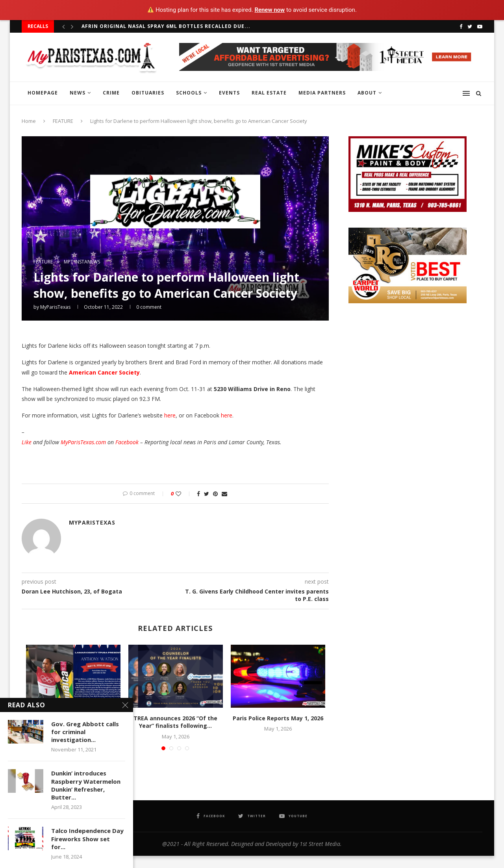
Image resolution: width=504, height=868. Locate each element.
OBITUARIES (148, 93)
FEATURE (63, 121)
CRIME (111, 93)
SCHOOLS (189, 93)
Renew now (270, 10)
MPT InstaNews (82, 262)
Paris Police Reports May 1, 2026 (278, 718)
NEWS (78, 93)
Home (29, 121)
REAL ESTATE (269, 93)
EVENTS (229, 93)
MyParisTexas (55, 307)
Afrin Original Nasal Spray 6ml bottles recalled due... (166, 26)
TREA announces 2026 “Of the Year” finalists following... (175, 722)
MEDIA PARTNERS (322, 93)
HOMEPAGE (43, 93)
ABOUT (367, 93)
